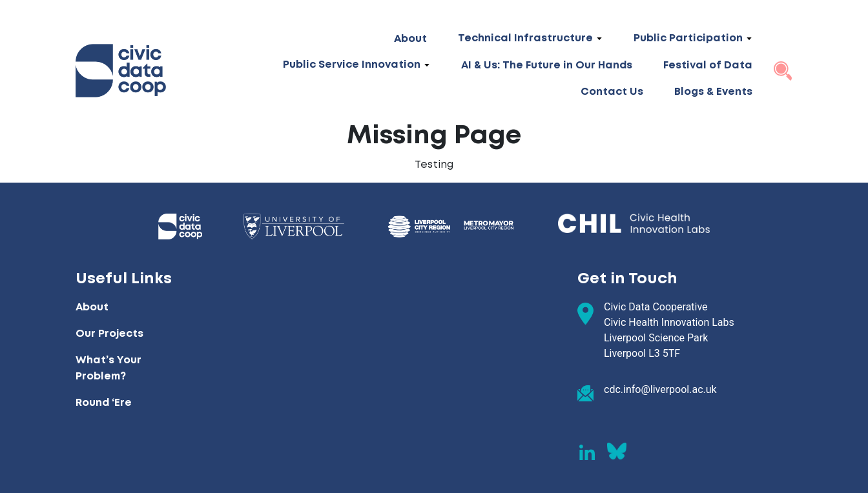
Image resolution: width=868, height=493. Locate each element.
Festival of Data (708, 65)
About (410, 39)
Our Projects (109, 334)
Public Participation (688, 38)
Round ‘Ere (104, 403)
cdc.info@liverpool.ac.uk (660, 389)
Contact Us (612, 92)
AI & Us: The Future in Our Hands (547, 65)
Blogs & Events (713, 92)
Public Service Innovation (352, 65)
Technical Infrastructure (525, 38)
